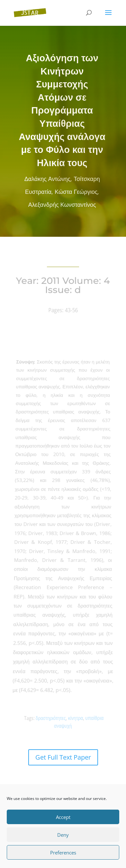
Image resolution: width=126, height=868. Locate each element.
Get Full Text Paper (63, 757)
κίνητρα (75, 718)
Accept (63, 817)
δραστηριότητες (52, 718)
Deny (63, 835)
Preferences (63, 853)
